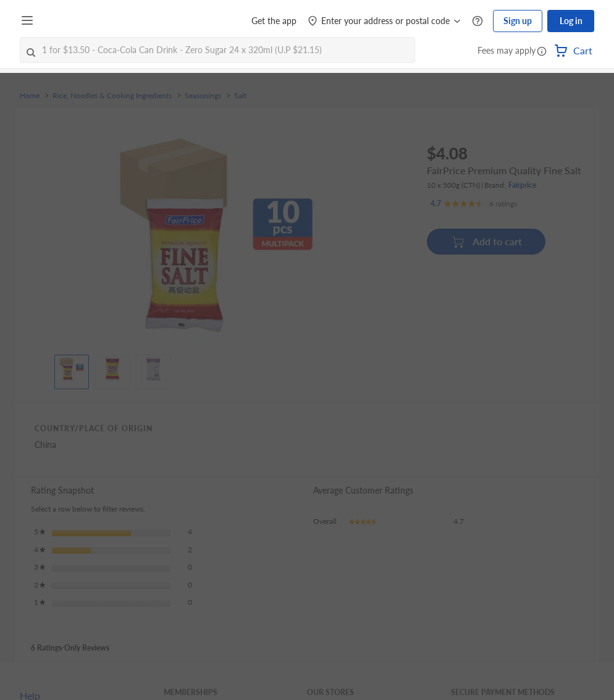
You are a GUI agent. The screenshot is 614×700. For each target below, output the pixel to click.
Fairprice (522, 185)
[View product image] (72, 369)
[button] (542, 52)
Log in (571, 21)
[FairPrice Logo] (74, 21)
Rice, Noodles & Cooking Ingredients (112, 96)
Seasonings (203, 96)
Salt (240, 96)
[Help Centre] (477, 21)
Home (30, 96)
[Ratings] (474, 204)
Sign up (518, 21)
